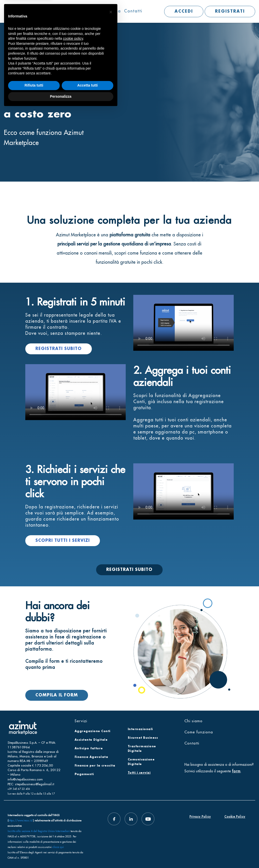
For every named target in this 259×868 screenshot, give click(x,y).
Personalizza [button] (61, 854)
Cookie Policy (235, 817)
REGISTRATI (230, 12)
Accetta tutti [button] (88, 843)
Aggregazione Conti (93, 731)
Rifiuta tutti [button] (34, 843)
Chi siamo (74, 11)
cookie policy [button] (73, 796)
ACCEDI (184, 12)
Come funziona (104, 11)
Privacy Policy (200, 817)
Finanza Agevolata (91, 757)
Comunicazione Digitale (141, 762)
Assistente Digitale (91, 740)
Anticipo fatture (89, 749)
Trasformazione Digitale (142, 749)
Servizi (50, 11)
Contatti (133, 11)
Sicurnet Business (143, 738)
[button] (111, 770)
